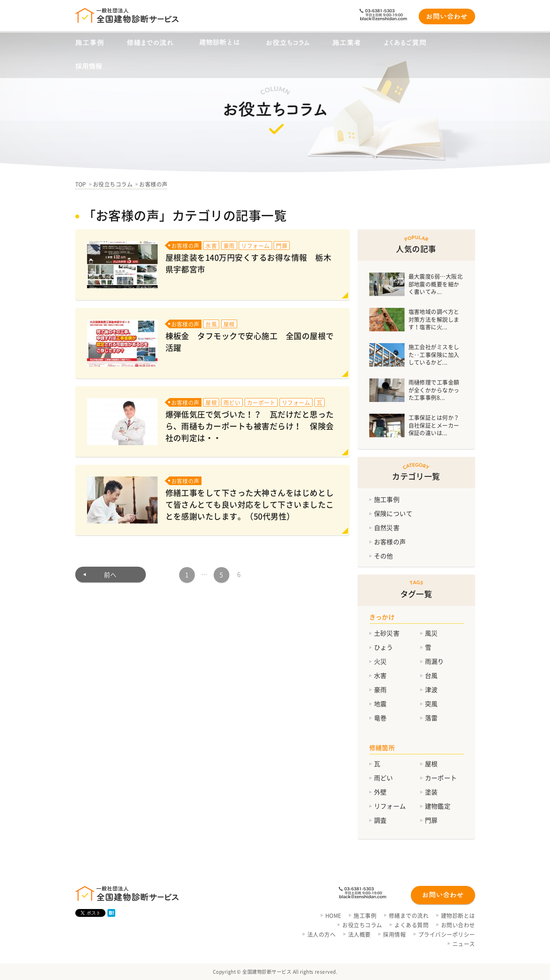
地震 (380, 704)
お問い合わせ (458, 925)
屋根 (431, 764)
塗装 (431, 792)
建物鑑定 (438, 806)
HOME (333, 915)
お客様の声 (390, 542)
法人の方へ (321, 934)
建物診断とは (458, 915)
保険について (393, 513)
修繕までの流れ (409, 915)
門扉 (431, 820)
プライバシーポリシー (447, 934)
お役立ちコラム (362, 925)
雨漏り (435, 661)
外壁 (380, 792)
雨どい (384, 778)
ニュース (464, 944)
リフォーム (390, 806)
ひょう (384, 647)
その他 (384, 556)
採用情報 (394, 934)
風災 (431, 633)
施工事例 (387, 499)
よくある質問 (411, 925)
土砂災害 (387, 633)
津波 (431, 689)
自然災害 (387, 527)
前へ (110, 575)
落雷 (431, 718)
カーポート (441, 778)
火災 (380, 661)
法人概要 (359, 934)
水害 (380, 675)
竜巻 (380, 718)
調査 (380, 820)
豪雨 (380, 689)
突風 (431, 704)
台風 (431, 675)
